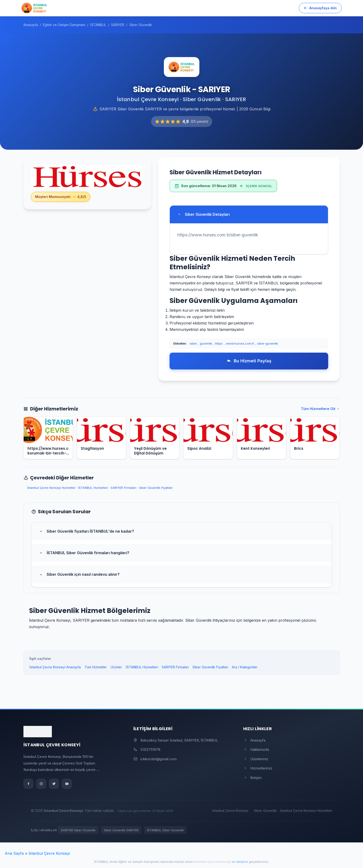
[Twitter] (54, 784)
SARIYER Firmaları (123, 488)
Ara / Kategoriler (245, 667)
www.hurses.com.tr (240, 343)
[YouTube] (67, 784)
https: (219, 343)
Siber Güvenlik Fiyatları (156, 488)
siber (193, 343)
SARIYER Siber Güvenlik (78, 830)
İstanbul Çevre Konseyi (230, 811)
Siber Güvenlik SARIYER (121, 830)
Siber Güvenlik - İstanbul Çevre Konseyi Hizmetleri (293, 811)
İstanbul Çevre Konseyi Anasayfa (55, 667)
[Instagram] (41, 784)
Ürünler (116, 667)
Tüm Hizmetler (96, 667)
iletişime (242, 862)
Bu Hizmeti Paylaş (249, 361)
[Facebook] (28, 784)
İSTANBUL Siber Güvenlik (165, 830)
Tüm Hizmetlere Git (320, 409)
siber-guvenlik (268, 343)
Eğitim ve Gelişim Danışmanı (139, 862)
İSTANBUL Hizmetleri (93, 488)
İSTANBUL (101, 862)
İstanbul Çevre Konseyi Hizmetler (51, 488)
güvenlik (206, 343)
